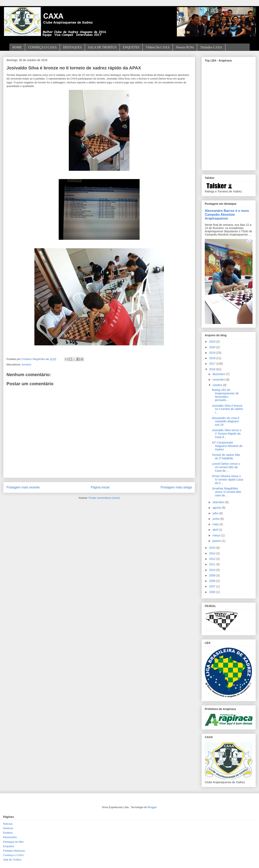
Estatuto (8, 833)
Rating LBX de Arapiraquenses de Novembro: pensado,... (225, 395)
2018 (213, 358)
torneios (27, 364)
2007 (213, 586)
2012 (213, 559)
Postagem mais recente (23, 487)
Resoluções (10, 837)
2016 (213, 369)
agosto (217, 508)
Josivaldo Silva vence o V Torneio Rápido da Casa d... (227, 434)
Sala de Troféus (12, 860)
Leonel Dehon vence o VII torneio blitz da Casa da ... (226, 467)
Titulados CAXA (211, 47)
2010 (213, 570)
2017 (213, 364)
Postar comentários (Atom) (104, 498)
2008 (213, 581)
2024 (213, 342)
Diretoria (8, 828)
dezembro (219, 374)
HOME (17, 47)
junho (216, 519)
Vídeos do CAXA (158, 47)
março (217, 535)
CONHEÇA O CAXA (42, 47)
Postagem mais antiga (176, 487)
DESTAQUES (72, 47)
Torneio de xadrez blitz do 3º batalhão (226, 457)
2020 (213, 347)
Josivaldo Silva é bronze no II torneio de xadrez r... (227, 409)
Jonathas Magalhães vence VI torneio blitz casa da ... (227, 492)
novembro (219, 380)
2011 (213, 564)
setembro (219, 502)
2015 (213, 548)
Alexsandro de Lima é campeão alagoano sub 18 (226, 421)
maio (216, 524)
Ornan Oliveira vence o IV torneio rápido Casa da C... (227, 480)
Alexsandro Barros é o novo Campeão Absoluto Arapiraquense (227, 214)
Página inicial (100, 487)
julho (216, 513)
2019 (213, 353)
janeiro (217, 541)
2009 (213, 575)
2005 (213, 592)
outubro (218, 385)
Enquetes (9, 846)
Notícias (8, 824)
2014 (213, 553)
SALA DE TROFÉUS (102, 47)
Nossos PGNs (185, 47)
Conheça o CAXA (13, 855)
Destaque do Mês (13, 842)
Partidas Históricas (14, 851)
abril (215, 530)
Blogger (152, 807)
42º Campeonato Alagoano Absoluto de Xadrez (227, 446)
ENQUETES (131, 47)
